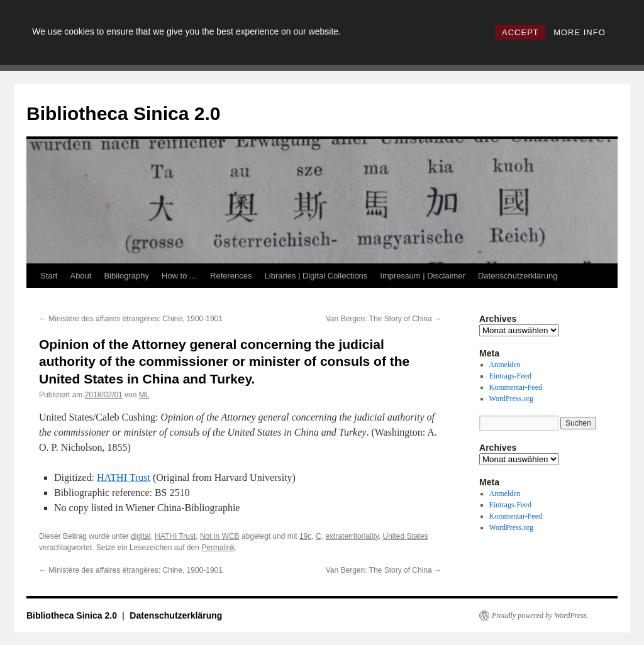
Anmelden (505, 365)
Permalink (218, 548)
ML (144, 395)
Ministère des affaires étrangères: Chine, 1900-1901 (131, 319)
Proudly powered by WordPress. (540, 615)
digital (141, 536)
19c (305, 536)
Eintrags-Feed (510, 376)
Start (49, 276)
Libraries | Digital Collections (316, 276)
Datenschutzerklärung (518, 276)
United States (406, 536)
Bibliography (126, 276)
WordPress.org (511, 399)
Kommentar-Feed (516, 387)
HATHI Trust (124, 477)
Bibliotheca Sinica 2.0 (123, 113)
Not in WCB (220, 536)
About (80, 276)
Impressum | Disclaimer (423, 276)
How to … (180, 276)
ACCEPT (520, 32)
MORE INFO (580, 32)
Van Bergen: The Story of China (384, 319)
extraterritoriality (352, 536)
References (231, 276)
